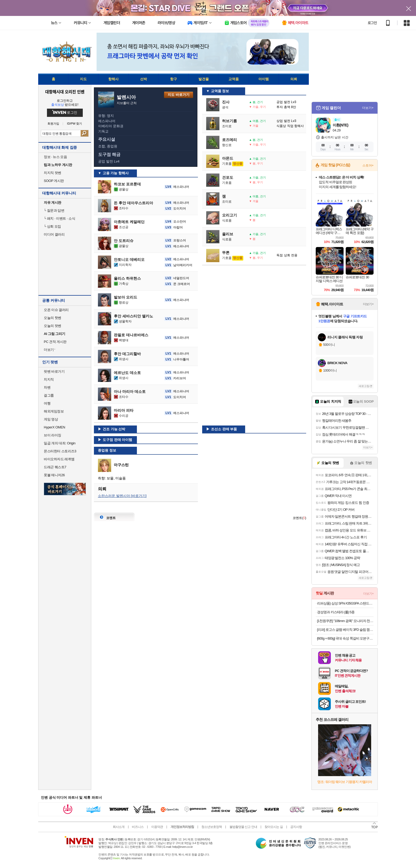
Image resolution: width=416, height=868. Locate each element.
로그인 (372, 23)
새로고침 (364, 386)
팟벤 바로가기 (54, 371)
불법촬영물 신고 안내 (243, 827)
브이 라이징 (53, 435)
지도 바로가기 (179, 95)
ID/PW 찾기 (75, 124)
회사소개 (119, 827)
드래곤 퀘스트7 (55, 467)
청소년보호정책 (212, 827)
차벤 (47, 387)
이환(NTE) (340, 125)
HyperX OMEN (54, 427)
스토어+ (368, 165)
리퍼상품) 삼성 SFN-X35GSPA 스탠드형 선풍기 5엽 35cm (345, 603)
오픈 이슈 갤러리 (56, 310)
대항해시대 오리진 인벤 (65, 92)
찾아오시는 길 (274, 827)
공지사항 (296, 827)
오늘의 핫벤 (53, 318)
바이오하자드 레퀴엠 (59, 459)
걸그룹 (49, 395)
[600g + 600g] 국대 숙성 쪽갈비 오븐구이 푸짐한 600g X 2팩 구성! (345, 638)
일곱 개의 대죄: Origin (60, 443)
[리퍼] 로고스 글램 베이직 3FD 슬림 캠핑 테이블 (345, 630)
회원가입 (53, 124)
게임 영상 (51, 419)
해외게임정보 (54, 411)
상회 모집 (52, 226)
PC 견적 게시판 (55, 342)
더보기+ (368, 108)
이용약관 (157, 827)
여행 (47, 403)
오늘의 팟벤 (53, 326)
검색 (84, 133)
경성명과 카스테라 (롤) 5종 (336, 612)
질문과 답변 (54, 210)
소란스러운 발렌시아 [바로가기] (122, 496)
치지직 (49, 379)
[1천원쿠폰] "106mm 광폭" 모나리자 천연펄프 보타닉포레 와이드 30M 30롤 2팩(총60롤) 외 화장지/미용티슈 (345, 621)
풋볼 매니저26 (54, 475)
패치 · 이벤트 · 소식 (59, 218)
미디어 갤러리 (54, 234)
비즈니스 (138, 827)
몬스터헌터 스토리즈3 (60, 451)
